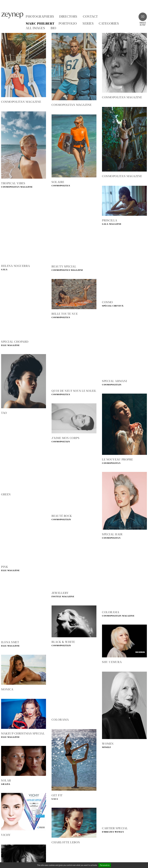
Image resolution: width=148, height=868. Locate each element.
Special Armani (115, 381)
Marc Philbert (40, 24)
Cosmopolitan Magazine (72, 105)
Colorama (111, 612)
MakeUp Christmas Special (23, 734)
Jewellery (60, 593)
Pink (5, 567)
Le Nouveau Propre (118, 460)
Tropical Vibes (13, 183)
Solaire (58, 182)
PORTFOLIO (68, 24)
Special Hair (112, 534)
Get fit (57, 795)
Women (108, 744)
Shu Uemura (112, 662)
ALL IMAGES (35, 28)
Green (6, 495)
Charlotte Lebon (66, 843)
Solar (6, 781)
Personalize (105, 865)
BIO (54, 28)
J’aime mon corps (65, 438)
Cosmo (108, 302)
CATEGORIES (109, 24)
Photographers (40, 17)
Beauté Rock (62, 516)
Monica (7, 690)
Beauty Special (64, 267)
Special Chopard (15, 342)
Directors (68, 17)
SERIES (88, 24)
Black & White (63, 642)
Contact (90, 17)
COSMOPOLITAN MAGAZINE (21, 102)
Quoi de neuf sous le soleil (74, 391)
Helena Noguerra (16, 266)
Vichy (6, 835)
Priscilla (110, 221)
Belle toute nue (65, 314)
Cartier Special (115, 828)
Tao (4, 413)
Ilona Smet (10, 642)
